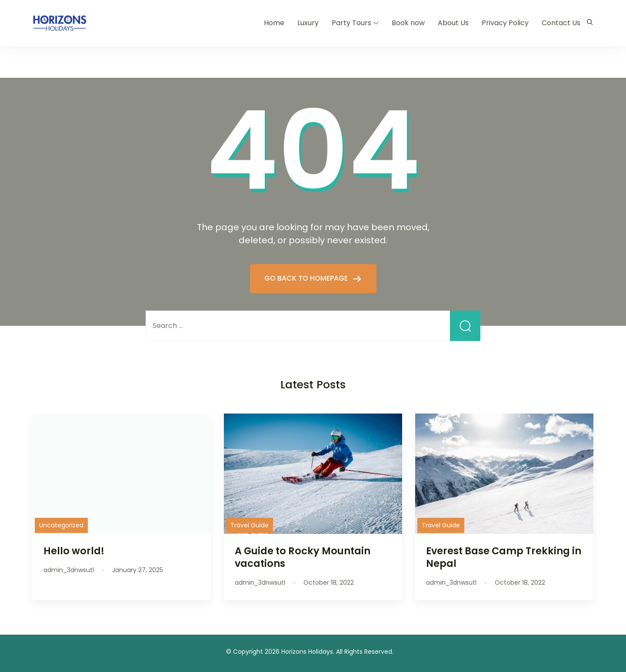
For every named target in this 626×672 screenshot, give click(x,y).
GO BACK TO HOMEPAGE (307, 278)
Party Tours (351, 23)
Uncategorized (61, 525)
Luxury (308, 23)
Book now (408, 23)
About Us (453, 23)
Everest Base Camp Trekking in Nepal (504, 557)
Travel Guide (250, 525)
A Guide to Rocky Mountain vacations (303, 557)
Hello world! (74, 551)
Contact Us (561, 23)
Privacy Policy (505, 23)
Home (274, 23)
